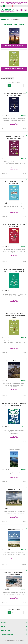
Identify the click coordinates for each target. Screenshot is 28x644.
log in (16, 123)
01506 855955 (2, 6)
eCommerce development (9, 640)
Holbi (18, 640)
